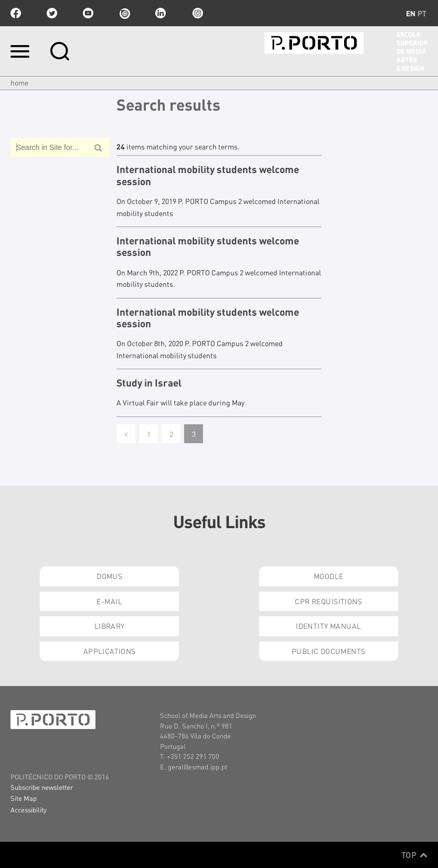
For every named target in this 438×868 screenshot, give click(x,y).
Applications (110, 651)
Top (414, 855)
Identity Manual (328, 626)
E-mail (109, 601)
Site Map (24, 798)
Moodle (329, 576)
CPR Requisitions (328, 601)
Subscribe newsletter (42, 787)
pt (422, 13)
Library (110, 626)
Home (19, 82)
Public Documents (329, 651)
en (411, 13)
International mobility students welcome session (208, 175)
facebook (16, 13)
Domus (109, 576)
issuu (124, 13)
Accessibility (29, 810)
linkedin (161, 13)
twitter (52, 13)
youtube (88, 13)
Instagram (197, 13)
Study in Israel (149, 383)
